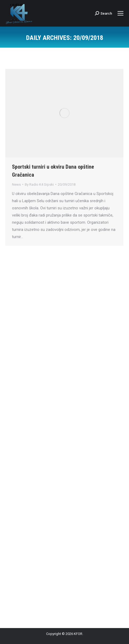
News (16, 184)
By (39, 184)
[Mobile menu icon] (120, 13)
